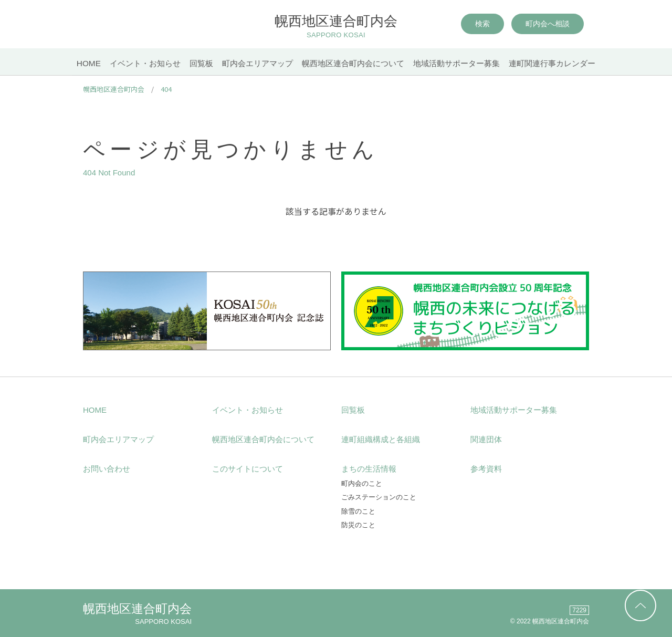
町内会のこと (362, 483)
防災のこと (358, 525)
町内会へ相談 (548, 25)
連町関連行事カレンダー (559, 63)
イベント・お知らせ (140, 63)
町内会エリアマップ (258, 63)
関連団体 (486, 439)
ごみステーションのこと (379, 497)
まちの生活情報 (369, 469)
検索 (482, 25)
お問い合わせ (107, 469)
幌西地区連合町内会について (355, 63)
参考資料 (486, 469)
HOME (82, 63)
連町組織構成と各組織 (381, 439)
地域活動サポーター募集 (461, 63)
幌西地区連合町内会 (336, 28)
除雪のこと (358, 511)
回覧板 (199, 63)
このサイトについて (248, 469)
